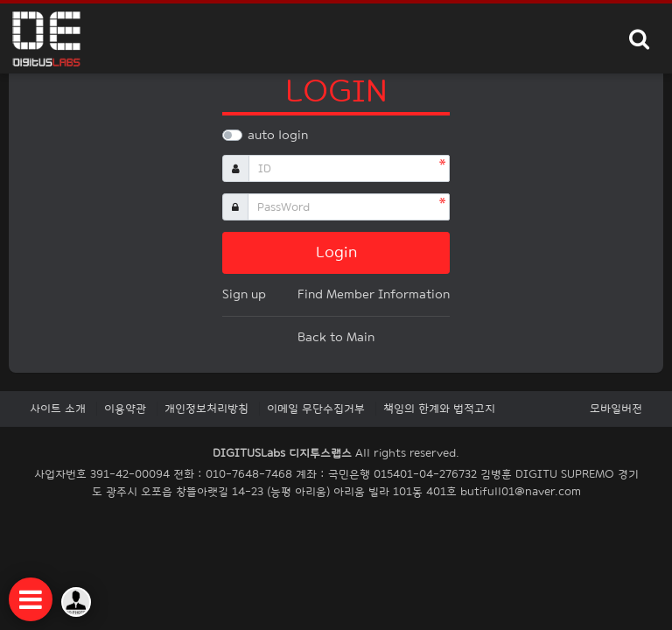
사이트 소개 (58, 409)
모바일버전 (616, 409)
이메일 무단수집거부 (316, 409)
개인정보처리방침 (206, 409)
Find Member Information (374, 294)
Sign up (244, 294)
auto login (278, 135)
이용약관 (125, 409)
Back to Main (336, 337)
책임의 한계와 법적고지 (439, 409)
